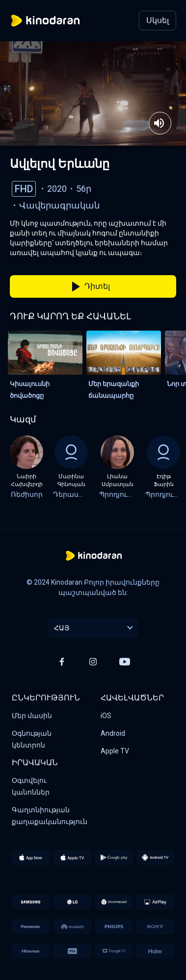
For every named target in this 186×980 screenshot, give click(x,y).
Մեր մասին (32, 716)
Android (113, 733)
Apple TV (115, 751)
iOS (106, 716)
